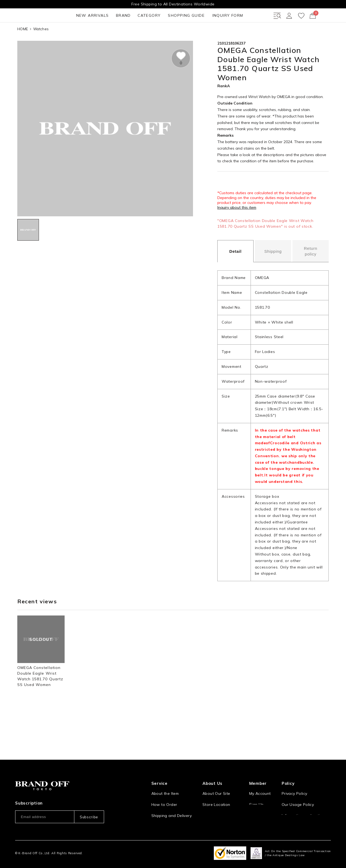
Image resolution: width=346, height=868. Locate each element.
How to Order (164, 792)
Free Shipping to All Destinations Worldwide (173, 4)
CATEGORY (94, 35)
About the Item (165, 781)
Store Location (216, 792)
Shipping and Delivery (172, 803)
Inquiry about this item (237, 227)
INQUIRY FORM (178, 35)
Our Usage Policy (298, 792)
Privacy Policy (294, 781)
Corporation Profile (220, 803)
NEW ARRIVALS (33, 35)
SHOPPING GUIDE (134, 35)
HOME (23, 48)
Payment (159, 814)
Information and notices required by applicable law (306, 806)
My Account (260, 781)
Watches (41, 48)
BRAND (66, 35)
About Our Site (216, 781)
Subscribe (89, 804)
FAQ (155, 825)
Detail (235, 271)
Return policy (311, 271)
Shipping (273, 271)
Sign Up (257, 792)
